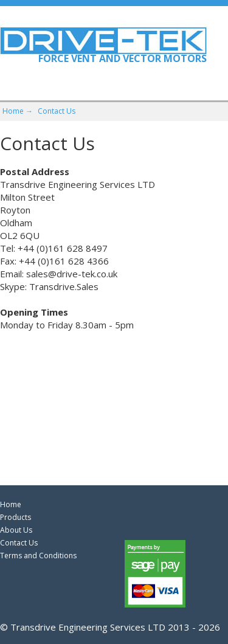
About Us (16, 530)
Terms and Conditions (38, 556)
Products (16, 517)
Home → (18, 111)
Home (11, 504)
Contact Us (57, 111)
